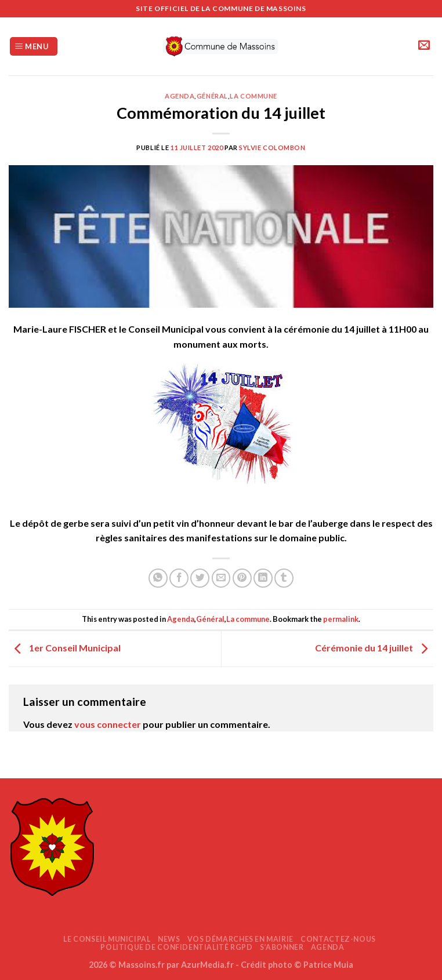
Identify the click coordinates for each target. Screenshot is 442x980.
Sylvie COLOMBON (272, 147)
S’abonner (282, 947)
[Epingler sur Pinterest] (242, 578)
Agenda (180, 96)
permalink (341, 619)
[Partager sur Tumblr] (284, 578)
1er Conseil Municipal (65, 648)
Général (212, 96)
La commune (253, 96)
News (169, 939)
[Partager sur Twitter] (200, 578)
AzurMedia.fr (207, 965)
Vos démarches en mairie (240, 939)
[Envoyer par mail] (221, 578)
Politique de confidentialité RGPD (176, 947)
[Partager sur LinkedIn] (263, 578)
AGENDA (328, 947)
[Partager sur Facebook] (179, 578)
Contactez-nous (338, 939)
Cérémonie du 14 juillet (374, 648)
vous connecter (108, 724)
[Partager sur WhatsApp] (158, 578)
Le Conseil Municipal (107, 939)
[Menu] (34, 47)
